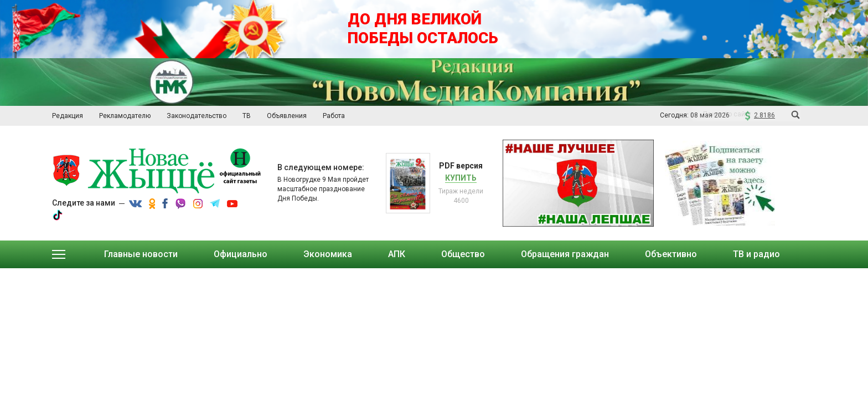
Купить (461, 178)
